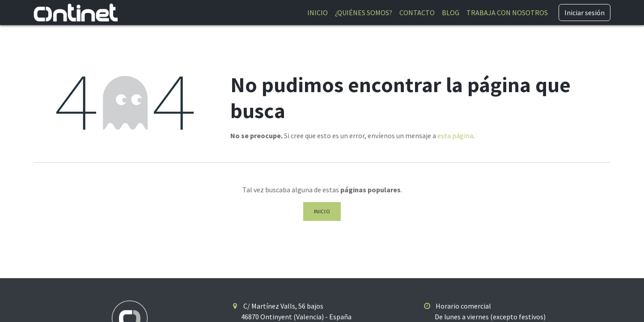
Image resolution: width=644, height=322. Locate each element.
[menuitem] (318, 13)
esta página (455, 136)
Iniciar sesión (585, 13)
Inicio (322, 211)
